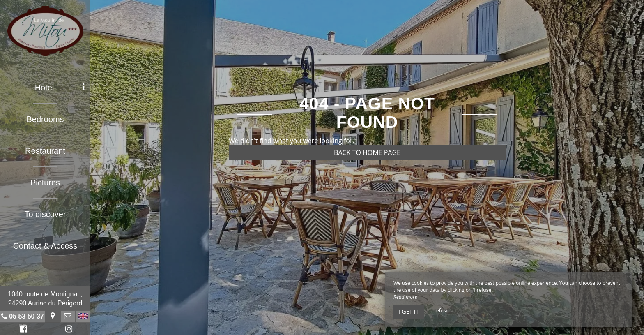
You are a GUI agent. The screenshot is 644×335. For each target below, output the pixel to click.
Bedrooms (45, 119)
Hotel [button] (60, 88)
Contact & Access (45, 246)
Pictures (45, 183)
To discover (45, 214)
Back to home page (367, 152)
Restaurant (45, 151)
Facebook (22, 330)
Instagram (67, 330)
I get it (409, 311)
